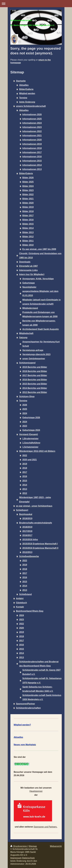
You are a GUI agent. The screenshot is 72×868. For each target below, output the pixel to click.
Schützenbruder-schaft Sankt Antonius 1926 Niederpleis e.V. (42, 697)
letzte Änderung (27, 102)
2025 (25, 409)
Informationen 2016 (32, 157)
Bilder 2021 (28, 199)
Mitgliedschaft (26, 333)
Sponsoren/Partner (26, 704)
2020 (22, 628)
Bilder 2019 (28, 207)
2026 (25, 405)
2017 (25, 472)
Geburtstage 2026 (31, 418)
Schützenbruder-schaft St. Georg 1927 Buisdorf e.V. (41, 672)
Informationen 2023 (32, 127)
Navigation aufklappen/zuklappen (36, 4)
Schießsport (22, 510)
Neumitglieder (29, 287)
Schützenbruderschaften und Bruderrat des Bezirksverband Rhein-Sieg (39, 664)
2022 (25, 455)
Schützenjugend (27, 363)
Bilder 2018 (28, 211)
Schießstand (25, 594)
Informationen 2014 (32, 165)
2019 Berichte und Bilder (35, 367)
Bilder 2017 (28, 216)
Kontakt (20, 607)
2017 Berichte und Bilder (35, 375)
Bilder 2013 (28, 232)
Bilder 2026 (28, 178)
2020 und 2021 (30, 460)
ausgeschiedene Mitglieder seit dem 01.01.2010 (40, 293)
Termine (23, 98)
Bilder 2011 (28, 241)
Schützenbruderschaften (28, 708)
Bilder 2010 (28, 245)
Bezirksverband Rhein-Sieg (30, 611)
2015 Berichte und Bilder (35, 384)
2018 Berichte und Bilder (35, 371)
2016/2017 (27, 535)
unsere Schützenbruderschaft (31, 106)
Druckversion (19, 846)
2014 (25, 485)
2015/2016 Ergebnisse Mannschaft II (40, 548)
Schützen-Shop (27, 396)
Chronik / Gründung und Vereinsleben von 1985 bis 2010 (40, 256)
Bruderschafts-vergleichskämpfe (36, 523)
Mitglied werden (27, 93)
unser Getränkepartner (34, 359)
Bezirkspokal (26, 514)
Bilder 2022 (28, 195)
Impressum (16, 858)
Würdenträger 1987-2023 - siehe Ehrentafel (35, 500)
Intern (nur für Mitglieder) (32, 274)
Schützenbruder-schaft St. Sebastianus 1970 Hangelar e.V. (42, 680)
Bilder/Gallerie (26, 89)
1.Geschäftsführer (31, 443)
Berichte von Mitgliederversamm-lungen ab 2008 (39, 323)
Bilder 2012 (28, 237)
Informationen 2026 (32, 114)
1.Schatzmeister (30, 447)
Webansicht (56, 846)
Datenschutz (28, 858)
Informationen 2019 (32, 144)
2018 (25, 468)
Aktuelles (24, 85)
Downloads (25, 262)
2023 (25, 426)
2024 (25, 413)
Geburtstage (29, 283)
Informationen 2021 (32, 136)
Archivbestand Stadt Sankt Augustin (41, 329)
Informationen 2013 (32, 169)
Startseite (21, 81)
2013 (25, 489)
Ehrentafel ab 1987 (29, 266)
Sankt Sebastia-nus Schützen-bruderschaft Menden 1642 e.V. (38, 689)
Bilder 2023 (28, 190)
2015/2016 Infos (30, 540)
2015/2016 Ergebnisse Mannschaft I (40, 544)
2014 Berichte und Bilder (35, 388)
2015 (25, 481)
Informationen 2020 (32, 140)
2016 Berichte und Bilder (35, 380)
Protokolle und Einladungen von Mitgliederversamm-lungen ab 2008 (40, 314)
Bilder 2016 (28, 220)
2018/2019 (27, 518)
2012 (25, 493)
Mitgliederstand (30, 308)
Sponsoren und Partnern (45, 827)
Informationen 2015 (32, 161)
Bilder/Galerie (26, 173)
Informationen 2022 (32, 131)
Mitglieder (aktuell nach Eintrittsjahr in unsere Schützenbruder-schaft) (41, 302)
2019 (25, 464)
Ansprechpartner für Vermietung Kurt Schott (41, 344)
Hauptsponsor (36, 791)
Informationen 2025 (32, 119)
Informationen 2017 (32, 152)
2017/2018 (27, 531)
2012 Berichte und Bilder (35, 392)
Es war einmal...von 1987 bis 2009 (39, 249)
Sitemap (33, 846)
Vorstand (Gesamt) (29, 434)
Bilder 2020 (28, 203)
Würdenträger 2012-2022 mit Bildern (37, 451)
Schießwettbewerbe (29, 556)
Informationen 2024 (32, 123)
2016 (25, 476)
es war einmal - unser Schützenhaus (34, 506)
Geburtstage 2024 (31, 430)
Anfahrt (20, 598)
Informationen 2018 (32, 148)
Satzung (23, 338)
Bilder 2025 (28, 182)
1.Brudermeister (30, 439)
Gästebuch (22, 603)
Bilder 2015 (28, 224)
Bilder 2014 (28, 228)
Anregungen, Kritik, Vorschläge (38, 279)
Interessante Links (28, 270)
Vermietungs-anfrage (33, 350)
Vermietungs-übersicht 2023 (36, 354)
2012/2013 (27, 552)
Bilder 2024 (28, 186)
